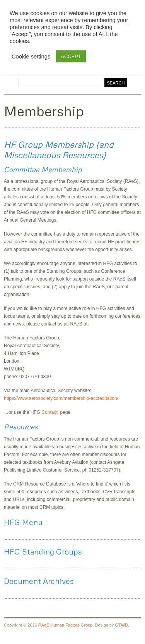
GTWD (122, 625)
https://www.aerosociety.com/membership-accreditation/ (61, 398)
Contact (51, 412)
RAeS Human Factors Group (66, 625)
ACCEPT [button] (71, 56)
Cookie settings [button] (31, 57)
